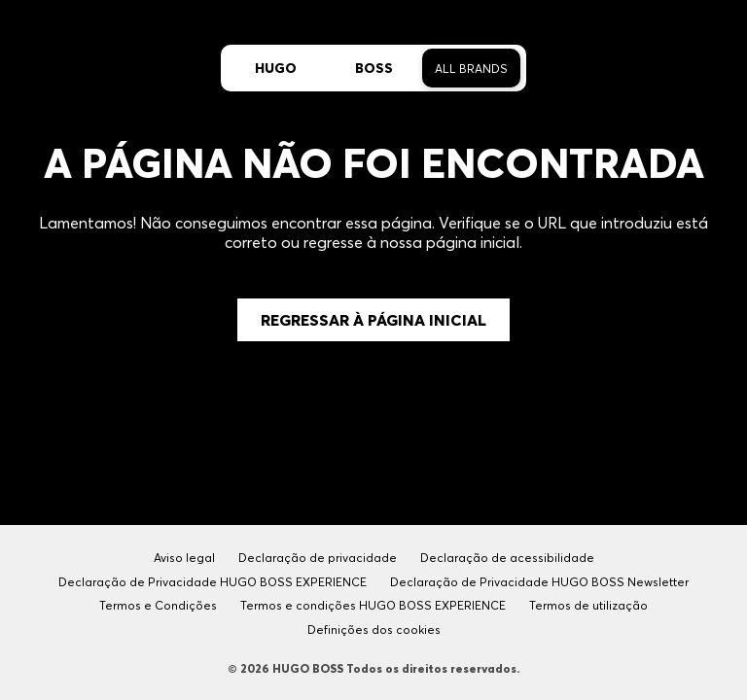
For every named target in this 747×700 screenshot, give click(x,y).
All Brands (471, 69)
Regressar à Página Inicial (373, 320)
